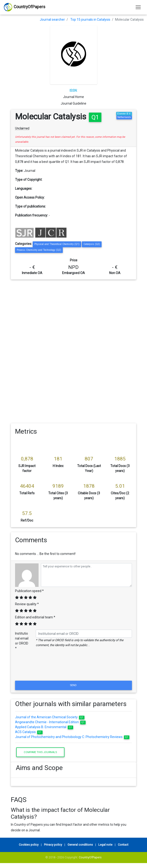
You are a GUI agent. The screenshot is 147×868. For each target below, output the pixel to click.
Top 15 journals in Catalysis (90, 20)
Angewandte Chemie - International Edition (50, 722)
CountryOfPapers (90, 857)
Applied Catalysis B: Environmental (44, 727)
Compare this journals (40, 752)
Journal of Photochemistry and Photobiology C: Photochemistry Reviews (72, 737)
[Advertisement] (73, 315)
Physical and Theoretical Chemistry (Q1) (57, 244)
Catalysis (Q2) (92, 244)
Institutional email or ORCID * (22, 641)
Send (74, 685)
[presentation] (74, 668)
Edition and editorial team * (35, 617)
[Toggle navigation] (138, 7)
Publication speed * (29, 591)
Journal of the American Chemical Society (50, 717)
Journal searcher (52, 20)
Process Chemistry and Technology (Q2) (39, 250)
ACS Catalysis (29, 732)
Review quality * (27, 604)
